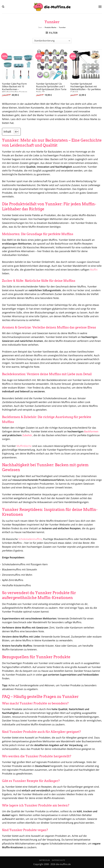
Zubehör (27, 435)
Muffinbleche (24, 446)
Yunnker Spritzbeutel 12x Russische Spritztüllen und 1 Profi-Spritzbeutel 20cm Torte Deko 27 (51, 88)
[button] (3, 7)
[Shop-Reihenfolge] (52, 41)
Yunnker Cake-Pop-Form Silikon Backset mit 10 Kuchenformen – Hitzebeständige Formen (15, 88)
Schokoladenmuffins (30, 539)
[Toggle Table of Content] (15, 132)
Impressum (45, 860)
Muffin (94, 270)
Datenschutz (58, 860)
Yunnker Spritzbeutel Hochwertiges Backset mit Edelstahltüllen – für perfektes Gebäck (86, 88)
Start (40, 27)
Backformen (91, 431)
